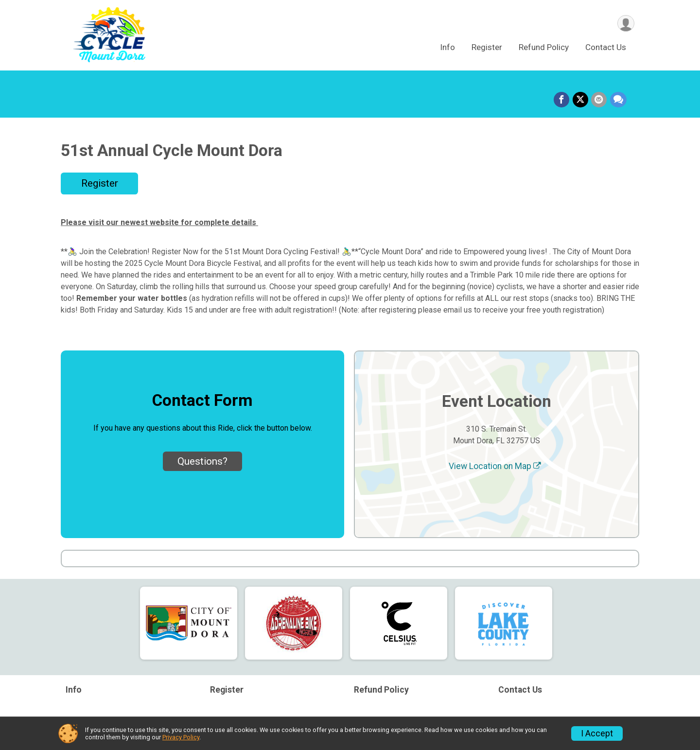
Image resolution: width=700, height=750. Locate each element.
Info (447, 48)
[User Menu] (625, 24)
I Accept (597, 733)
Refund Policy (544, 48)
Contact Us (606, 48)
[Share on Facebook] (562, 100)
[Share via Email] (599, 100)
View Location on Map (495, 466)
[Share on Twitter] (581, 100)
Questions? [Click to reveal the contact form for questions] (202, 461)
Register (487, 48)
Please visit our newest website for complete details (159, 222)
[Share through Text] (618, 100)
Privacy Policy (181, 737)
